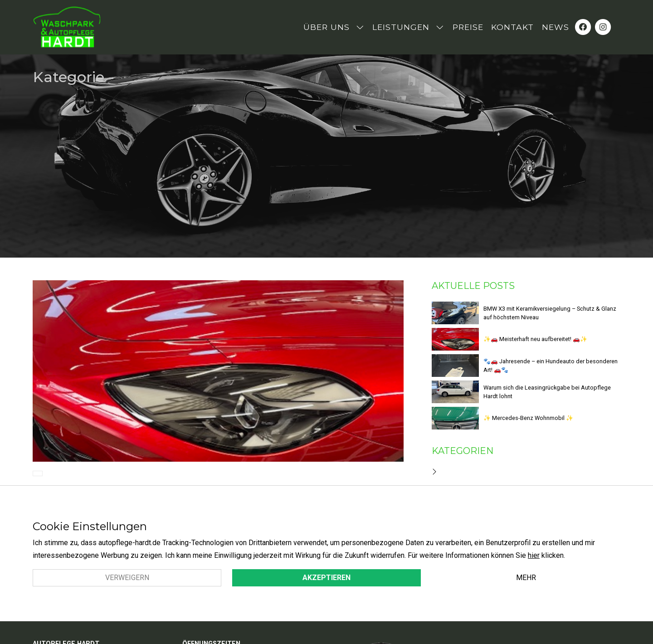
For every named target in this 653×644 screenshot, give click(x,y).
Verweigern (127, 578)
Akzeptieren (326, 578)
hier (534, 555)
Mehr (526, 578)
